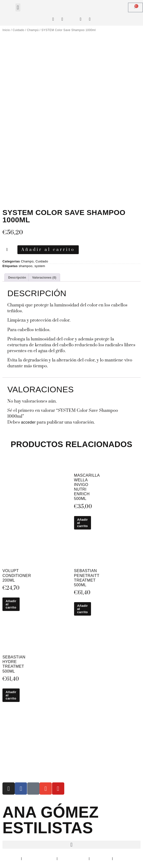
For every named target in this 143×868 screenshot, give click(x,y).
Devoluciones (101, 858)
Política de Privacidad (39, 858)
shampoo (26, 266)
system (40, 266)
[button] (18, 7)
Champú (33, 30)
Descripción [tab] (17, 278)
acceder (28, 422)
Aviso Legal (11, 858)
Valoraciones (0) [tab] (44, 278)
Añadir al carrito (48, 250)
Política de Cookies (73, 858)
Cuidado (18, 30)
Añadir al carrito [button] (83, 523)
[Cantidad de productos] (9, 250)
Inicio (6, 30)
